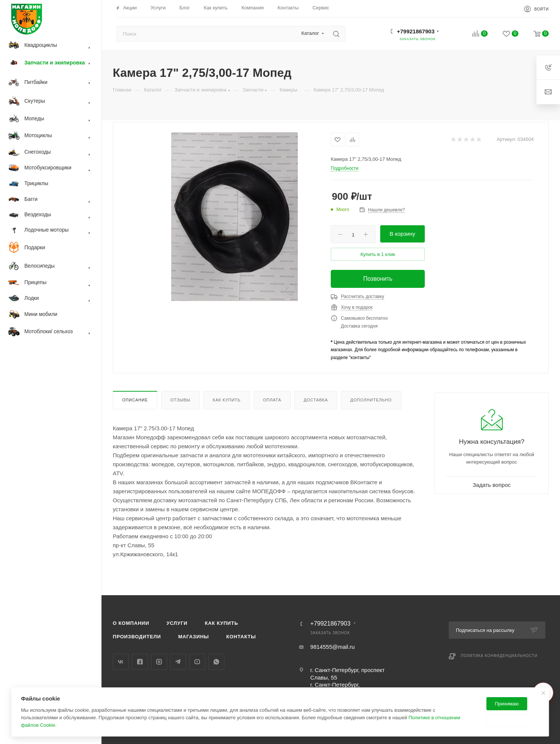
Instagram (159, 662)
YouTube (197, 662)
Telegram (178, 662)
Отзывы (180, 400)
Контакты (241, 637)
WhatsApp (216, 662)
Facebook (140, 662)
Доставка (316, 400)
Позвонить (378, 279)
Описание (135, 400)
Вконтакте (121, 662)
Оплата (272, 400)
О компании (131, 623)
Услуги (177, 623)
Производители (137, 637)
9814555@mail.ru (332, 647)
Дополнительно (371, 400)
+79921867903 (416, 31)
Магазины (194, 637)
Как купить (227, 400)
